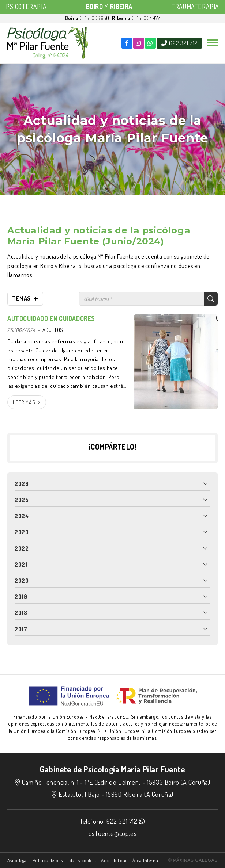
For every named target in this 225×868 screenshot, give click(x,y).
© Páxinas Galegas (193, 860)
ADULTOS (53, 330)
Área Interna (145, 860)
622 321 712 (122, 821)
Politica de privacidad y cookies (64, 860)
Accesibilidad (114, 860)
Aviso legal (18, 860)
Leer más (24, 402)
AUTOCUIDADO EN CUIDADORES (51, 318)
